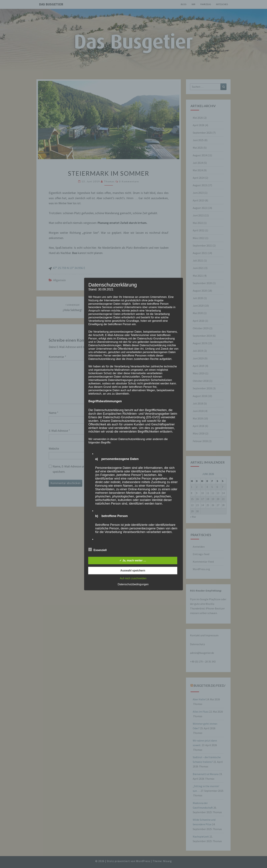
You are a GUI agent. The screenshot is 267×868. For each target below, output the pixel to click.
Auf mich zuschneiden (133, 578)
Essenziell (97, 550)
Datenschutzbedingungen (133, 584)
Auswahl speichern (133, 571)
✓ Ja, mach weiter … (133, 560)
